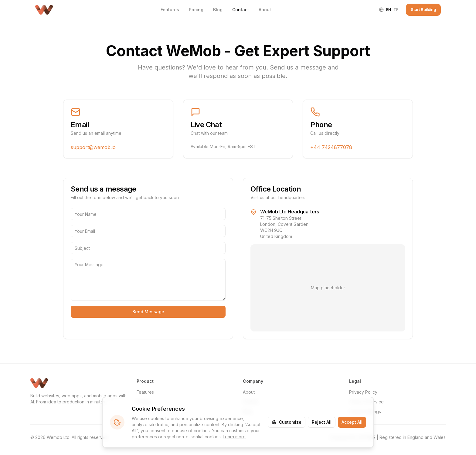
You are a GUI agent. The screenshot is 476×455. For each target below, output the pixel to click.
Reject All (322, 422)
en (389, 10)
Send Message (148, 312)
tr (396, 10)
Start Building (423, 9)
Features (170, 10)
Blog (218, 10)
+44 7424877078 (331, 147)
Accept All (352, 422)
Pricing (196, 10)
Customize (287, 422)
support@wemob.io (93, 147)
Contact (241, 10)
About (265, 10)
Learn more (234, 437)
